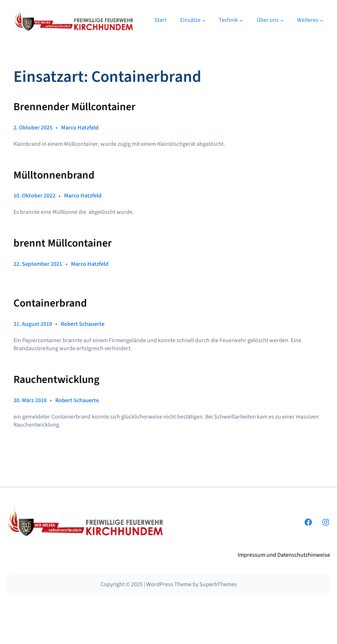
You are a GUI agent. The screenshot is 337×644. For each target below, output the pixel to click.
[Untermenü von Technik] (241, 20)
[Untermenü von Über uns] (282, 20)
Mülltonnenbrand (54, 175)
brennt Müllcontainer (63, 243)
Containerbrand (50, 303)
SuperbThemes (218, 584)
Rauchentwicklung (56, 380)
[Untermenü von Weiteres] (322, 20)
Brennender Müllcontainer (74, 107)
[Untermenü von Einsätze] (204, 20)
